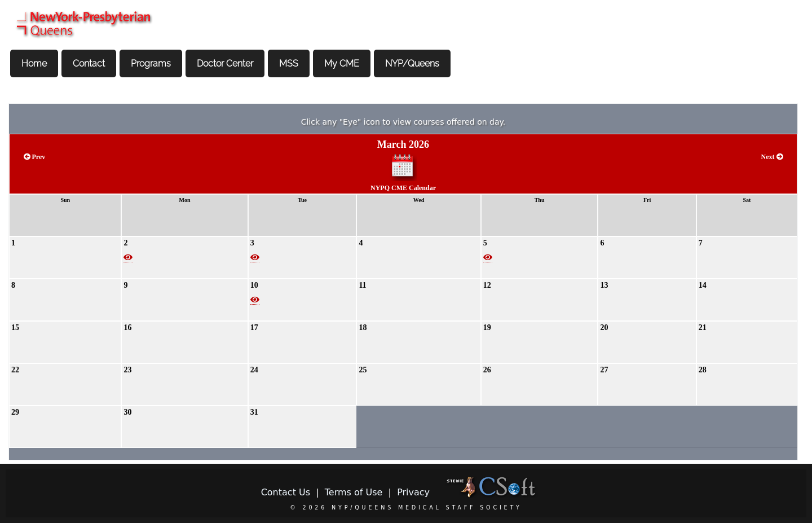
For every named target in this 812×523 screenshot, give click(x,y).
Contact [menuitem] (89, 63)
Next (772, 157)
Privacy (413, 492)
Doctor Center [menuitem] (225, 63)
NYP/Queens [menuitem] (412, 63)
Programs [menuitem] (151, 63)
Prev (35, 157)
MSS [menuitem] (289, 63)
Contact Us (286, 492)
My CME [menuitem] (342, 63)
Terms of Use (354, 492)
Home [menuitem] (34, 63)
